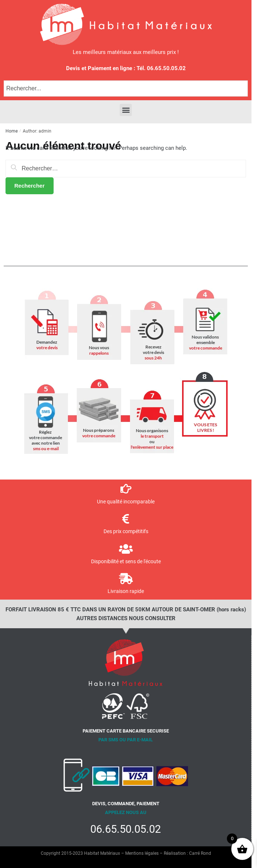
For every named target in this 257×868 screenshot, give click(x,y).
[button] (126, 110)
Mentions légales (142, 853)
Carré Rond (200, 853)
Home (12, 131)
